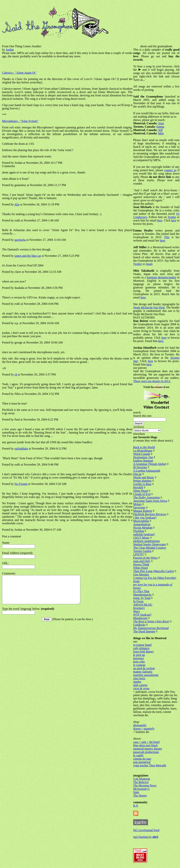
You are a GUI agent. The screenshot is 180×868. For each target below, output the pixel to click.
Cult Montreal (142, 779)
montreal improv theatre (148, 749)
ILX (136, 806)
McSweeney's (141, 789)
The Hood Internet (144, 631)
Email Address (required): (17, 553)
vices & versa (141, 688)
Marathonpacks (142, 595)
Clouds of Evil (142, 494)
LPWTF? (139, 554)
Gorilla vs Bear (142, 484)
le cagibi (138, 755)
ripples (137, 682)
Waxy (137, 611)
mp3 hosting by (146, 837)
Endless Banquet (143, 461)
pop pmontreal (142, 762)
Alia (17, 204)
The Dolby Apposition (146, 497)
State (136, 792)
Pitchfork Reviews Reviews (150, 514)
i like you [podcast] (145, 518)
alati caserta (140, 685)
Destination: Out (143, 457)
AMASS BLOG (143, 605)
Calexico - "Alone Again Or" (19, 73)
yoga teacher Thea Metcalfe (150, 765)
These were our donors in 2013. (152, 381)
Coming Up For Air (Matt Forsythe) (155, 578)
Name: (6, 543)
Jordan (10, 50)
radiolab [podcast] (144, 534)
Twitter (172, 217)
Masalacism (140, 618)
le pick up (139, 655)
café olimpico (141, 648)
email (149, 264)
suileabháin (21, 449)
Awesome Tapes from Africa (150, 501)
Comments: (9, 573)
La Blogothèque (143, 451)
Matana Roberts (143, 511)
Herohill (138, 487)
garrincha (20, 240)
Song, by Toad (142, 598)
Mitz (161, 133)
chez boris (139, 678)
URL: (5, 563)
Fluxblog (139, 531)
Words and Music (144, 477)
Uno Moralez (141, 574)
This (167, 237)
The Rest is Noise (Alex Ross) (151, 621)
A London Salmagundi (147, 471)
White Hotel (140, 568)
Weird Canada (142, 454)
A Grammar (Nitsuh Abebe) (150, 464)
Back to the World (144, 447)
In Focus (138, 601)
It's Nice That (141, 591)
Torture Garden (142, 551)
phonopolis (140, 725)
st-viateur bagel (142, 645)
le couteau (139, 665)
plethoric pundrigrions (146, 541)
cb (16, 374)
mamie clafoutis (143, 672)
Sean (161, 123)
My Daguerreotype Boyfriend (151, 628)
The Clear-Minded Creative (150, 548)
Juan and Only (142, 561)
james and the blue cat (28, 256)
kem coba (139, 662)
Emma (160, 127)
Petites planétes (142, 481)
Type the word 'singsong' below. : (28, 614)
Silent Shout (140, 491)
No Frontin (21, 484)
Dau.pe (137, 474)
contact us (170, 170)
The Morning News (145, 785)
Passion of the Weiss (145, 558)
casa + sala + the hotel (146, 742)
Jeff (160, 130)
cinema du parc (142, 759)
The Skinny (140, 796)
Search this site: (143, 416)
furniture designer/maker (161, 277)
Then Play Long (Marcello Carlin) (154, 571)
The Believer (141, 782)
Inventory (139, 608)
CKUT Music (141, 538)
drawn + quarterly (144, 729)
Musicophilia (141, 521)
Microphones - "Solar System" (20, 121)
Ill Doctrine (140, 467)
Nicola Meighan (143, 528)
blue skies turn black (145, 745)
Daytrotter (139, 507)
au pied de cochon (144, 668)
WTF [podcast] (142, 615)
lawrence (139, 658)
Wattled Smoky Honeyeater (150, 544)
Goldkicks (139, 625)
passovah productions (146, 752)
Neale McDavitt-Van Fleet (149, 307)
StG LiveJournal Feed (146, 830)
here (160, 220)
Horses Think (141, 564)
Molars (137, 504)
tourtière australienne (146, 675)
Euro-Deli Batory (144, 652)
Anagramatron (142, 524)
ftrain (136, 581)
